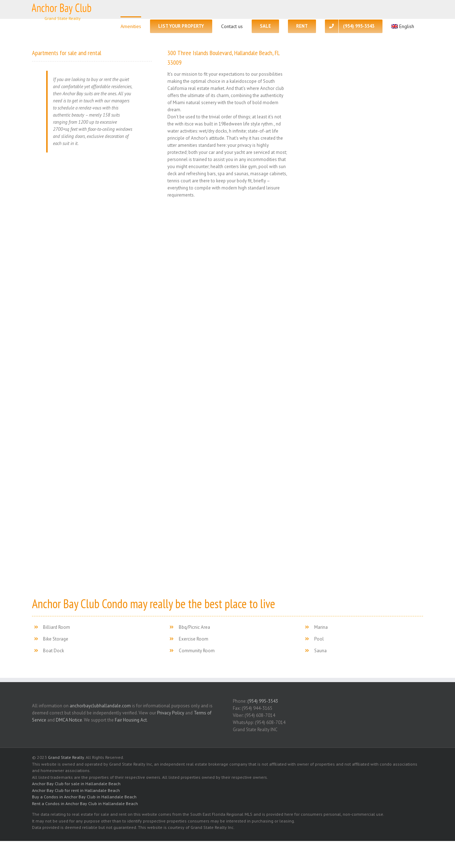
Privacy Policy (171, 713)
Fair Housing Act (131, 720)
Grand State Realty (66, 757)
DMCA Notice (69, 720)
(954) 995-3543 (263, 701)
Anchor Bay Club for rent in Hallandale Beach (76, 790)
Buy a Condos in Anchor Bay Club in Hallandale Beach (84, 797)
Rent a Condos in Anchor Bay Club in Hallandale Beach (85, 803)
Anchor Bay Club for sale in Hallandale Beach (76, 784)
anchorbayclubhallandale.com (100, 706)
